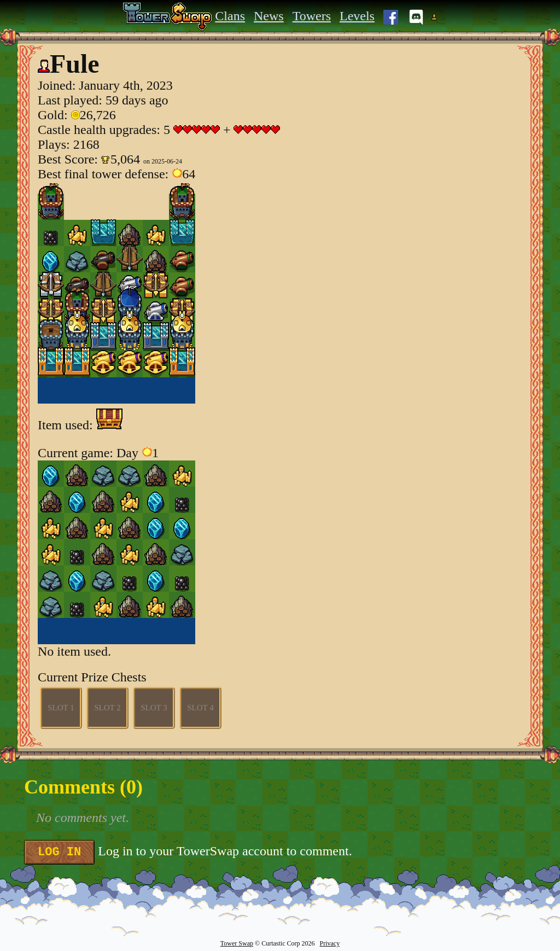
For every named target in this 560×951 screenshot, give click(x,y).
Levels (357, 16)
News (269, 16)
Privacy (329, 943)
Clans (230, 16)
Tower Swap (237, 943)
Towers (312, 16)
